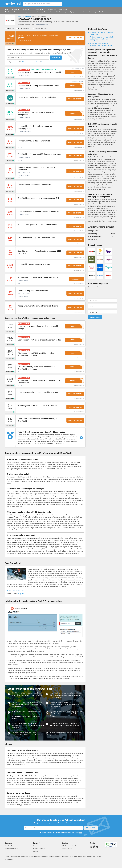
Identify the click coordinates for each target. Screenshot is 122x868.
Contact (35, 856)
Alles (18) (11, 29)
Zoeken (60, 4)
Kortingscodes (27, 16)
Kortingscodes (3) (25, 29)
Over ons (36, 850)
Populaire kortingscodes (11, 853)
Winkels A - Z (8, 850)
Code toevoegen (95, 318)
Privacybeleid (45, 63)
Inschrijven (52, 58)
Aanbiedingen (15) (42, 29)
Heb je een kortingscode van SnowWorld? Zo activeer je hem (101, 45)
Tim (83, 44)
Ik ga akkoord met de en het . (29, 63)
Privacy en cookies (67, 853)
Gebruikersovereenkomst (29, 63)
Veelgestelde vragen (39, 853)
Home (20, 16)
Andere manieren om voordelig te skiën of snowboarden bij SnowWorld (102, 39)
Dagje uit (21, 598)
